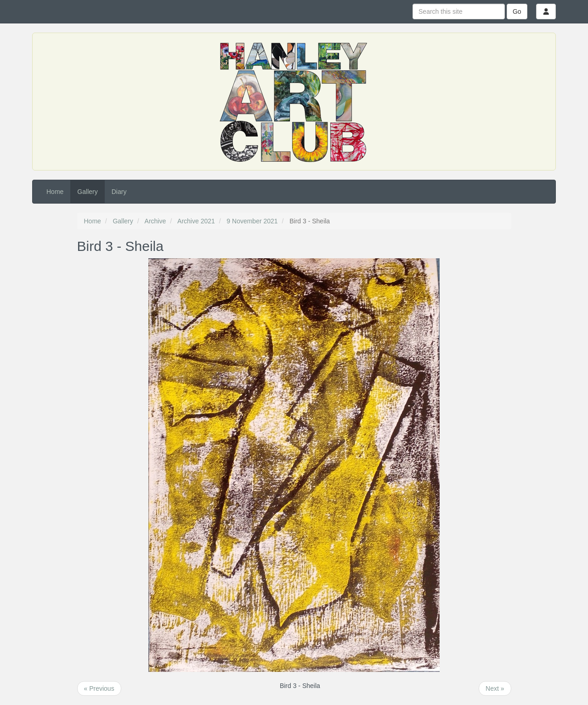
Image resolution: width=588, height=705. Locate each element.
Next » (495, 688)
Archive (155, 221)
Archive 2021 (196, 221)
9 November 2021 (252, 221)
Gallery (87, 192)
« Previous (99, 688)
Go (517, 11)
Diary (119, 192)
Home (55, 192)
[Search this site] (459, 11)
